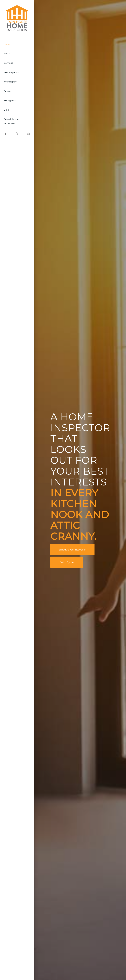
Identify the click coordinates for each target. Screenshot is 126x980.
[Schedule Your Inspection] (72, 550)
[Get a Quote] (67, 562)
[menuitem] (17, 44)
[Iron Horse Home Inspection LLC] (17, 19)
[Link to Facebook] (6, 134)
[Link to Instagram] (28, 134)
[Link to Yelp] (17, 134)
